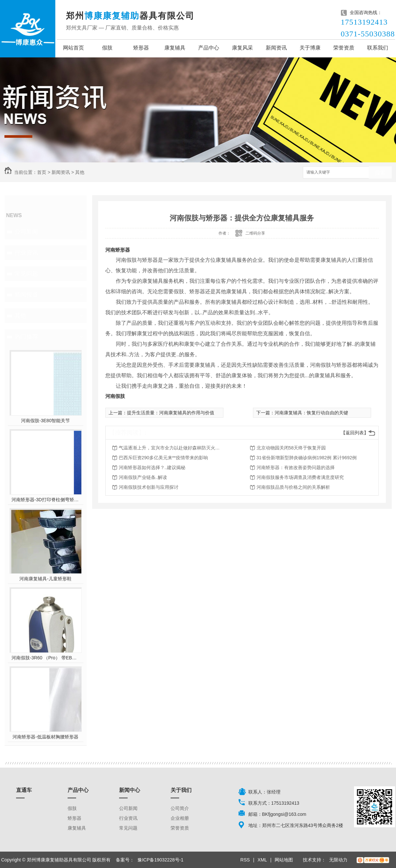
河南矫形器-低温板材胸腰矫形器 (45, 737)
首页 (42, 172)
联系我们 (378, 48)
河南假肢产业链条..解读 (143, 477)
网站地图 (284, 860)
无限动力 (338, 860)
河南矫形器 (118, 250)
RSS (245, 860)
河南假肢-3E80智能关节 (45, 421)
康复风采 (242, 48)
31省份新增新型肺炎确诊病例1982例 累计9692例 (307, 458)
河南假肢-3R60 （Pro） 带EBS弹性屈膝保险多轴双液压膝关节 (45, 658)
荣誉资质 (344, 48)
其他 (80, 172)
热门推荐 (26, 337)
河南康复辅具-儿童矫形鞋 (45, 579)
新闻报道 (26, 295)
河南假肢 (115, 396)
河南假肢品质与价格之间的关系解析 (293, 487)
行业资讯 (26, 253)
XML (262, 860)
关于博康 (310, 48)
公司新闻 (26, 232)
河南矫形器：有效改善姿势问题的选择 (296, 467)
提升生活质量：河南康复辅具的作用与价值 (171, 413)
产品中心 (209, 48)
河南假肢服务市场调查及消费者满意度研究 (300, 477)
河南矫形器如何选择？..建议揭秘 (152, 467)
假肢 (107, 48)
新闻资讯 (276, 48)
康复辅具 (175, 48)
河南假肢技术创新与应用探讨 (149, 487)
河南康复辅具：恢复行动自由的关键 (311, 413)
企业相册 (180, 818)
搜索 (380, 173)
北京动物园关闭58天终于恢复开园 (291, 448)
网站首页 (73, 48)
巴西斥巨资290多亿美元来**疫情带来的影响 (163, 458)
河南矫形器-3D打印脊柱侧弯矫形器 (45, 500)
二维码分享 (255, 233)
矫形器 (141, 48)
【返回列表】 (355, 433)
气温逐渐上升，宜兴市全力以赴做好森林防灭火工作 (171, 448)
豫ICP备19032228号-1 (160, 860)
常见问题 (26, 274)
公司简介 (180, 808)
